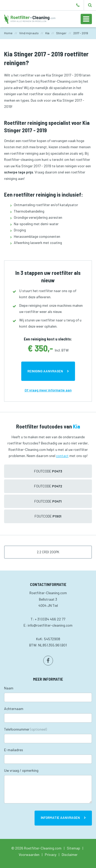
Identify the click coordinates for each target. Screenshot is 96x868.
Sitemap (73, 848)
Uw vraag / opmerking (21, 770)
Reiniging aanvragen (45, 371)
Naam (9, 688)
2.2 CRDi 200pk (48, 552)
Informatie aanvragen (60, 818)
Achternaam (14, 709)
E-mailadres (14, 750)
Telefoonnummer (25, 729)
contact (62, 456)
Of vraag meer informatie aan (48, 390)
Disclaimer (70, 854)
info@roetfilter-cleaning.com (50, 625)
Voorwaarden (29, 854)
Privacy (51, 854)
